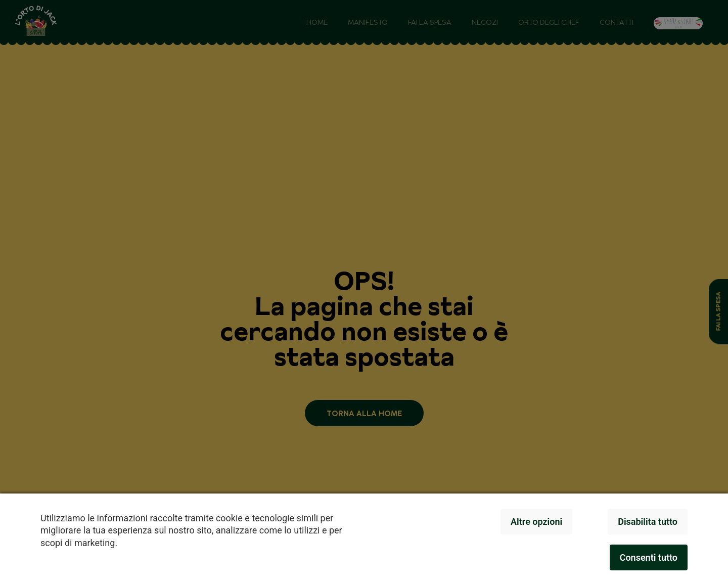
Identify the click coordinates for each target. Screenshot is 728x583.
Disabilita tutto (648, 522)
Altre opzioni (536, 522)
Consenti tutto (649, 557)
